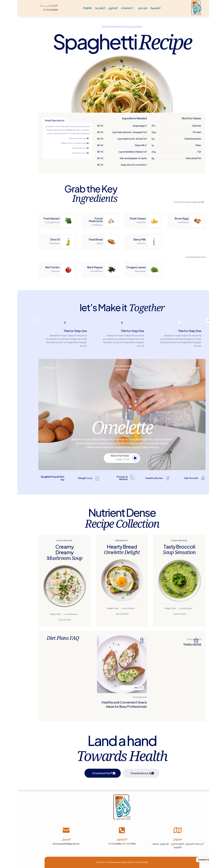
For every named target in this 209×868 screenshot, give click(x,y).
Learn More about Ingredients (171, 202)
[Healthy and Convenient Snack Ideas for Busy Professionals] (105, 676)
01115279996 (112, 844)
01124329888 (33, 10)
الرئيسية (138, 9)
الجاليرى (96, 9)
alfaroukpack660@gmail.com (49, 844)
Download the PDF (86, 773)
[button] (190, 321)
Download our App (125, 773)
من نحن (125, 9)
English (70, 9)
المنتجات (109, 9)
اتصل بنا (83, 9)
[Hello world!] (159, 676)
